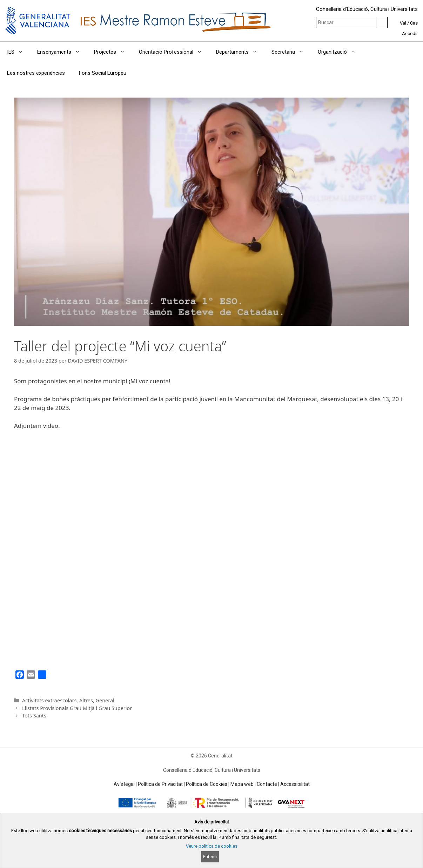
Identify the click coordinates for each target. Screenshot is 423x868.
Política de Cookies (207, 784)
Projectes (113, 52)
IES (19, 52)
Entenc (210, 857)
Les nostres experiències (36, 73)
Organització (340, 52)
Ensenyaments (62, 52)
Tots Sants (34, 715)
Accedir (410, 34)
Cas (414, 23)
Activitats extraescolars (49, 700)
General (105, 700)
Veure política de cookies (212, 846)
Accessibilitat (295, 784)
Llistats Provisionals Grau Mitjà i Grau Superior (77, 708)
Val (403, 23)
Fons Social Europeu (103, 73)
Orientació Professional (174, 52)
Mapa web (242, 784)
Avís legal (124, 784)
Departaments (240, 52)
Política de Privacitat (160, 784)
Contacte (267, 784)
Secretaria (291, 52)
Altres (86, 700)
